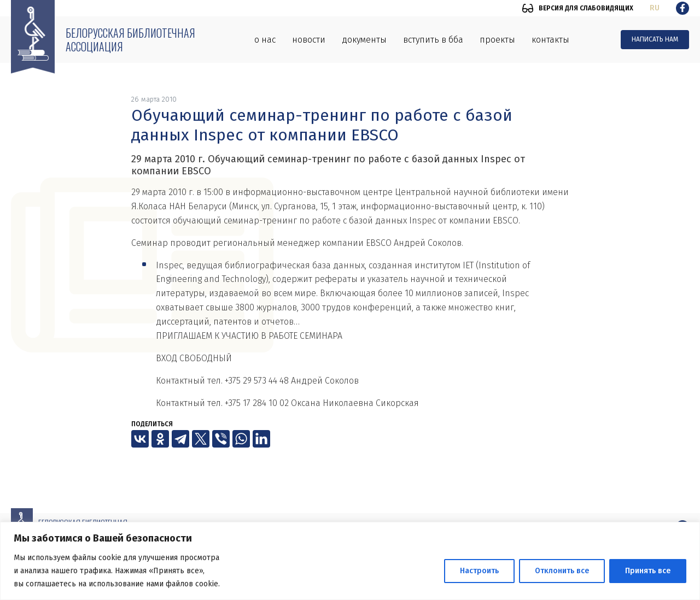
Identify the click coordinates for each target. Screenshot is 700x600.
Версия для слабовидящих (586, 8)
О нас (265, 40)
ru (655, 8)
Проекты (497, 40)
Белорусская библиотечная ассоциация (130, 40)
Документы (364, 40)
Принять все (648, 571)
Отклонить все (562, 571)
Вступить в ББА (433, 40)
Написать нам (655, 39)
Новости (309, 40)
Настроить (479, 571)
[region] (350, 561)
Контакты (550, 40)
